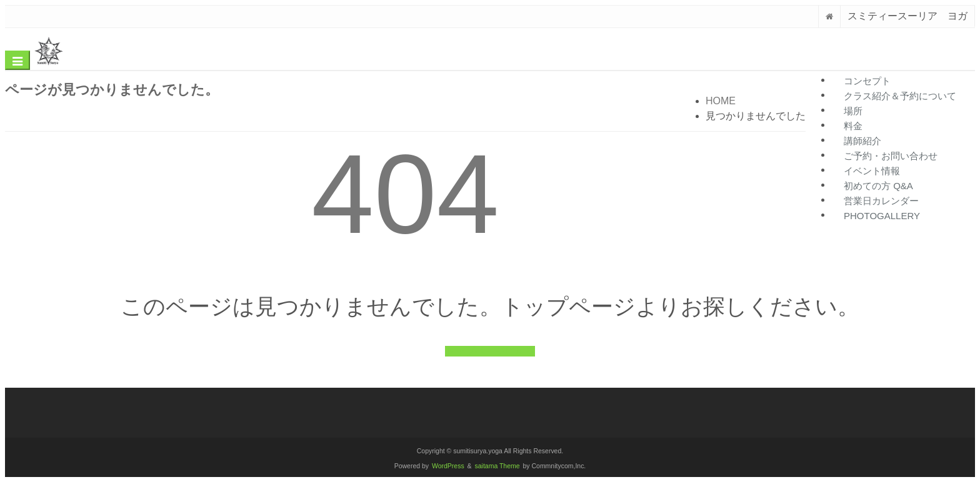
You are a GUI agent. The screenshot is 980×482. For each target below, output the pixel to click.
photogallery (882, 216)
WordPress (448, 466)
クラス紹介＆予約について (900, 96)
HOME (721, 101)
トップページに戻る (490, 351)
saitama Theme (497, 466)
